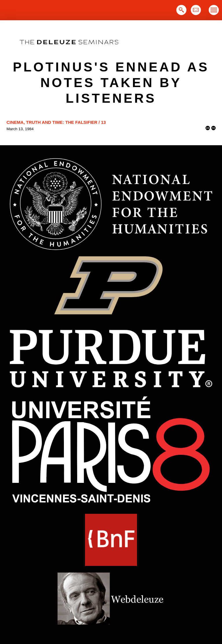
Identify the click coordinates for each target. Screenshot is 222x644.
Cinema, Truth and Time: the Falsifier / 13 (56, 122)
